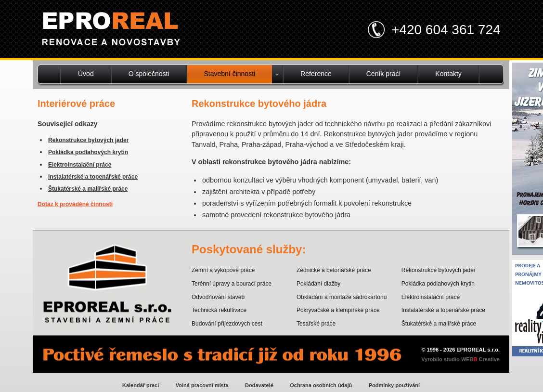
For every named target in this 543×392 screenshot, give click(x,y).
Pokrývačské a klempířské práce (338, 310)
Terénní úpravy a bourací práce (232, 284)
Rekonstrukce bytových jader (88, 140)
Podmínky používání (394, 385)
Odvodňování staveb (218, 297)
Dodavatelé (259, 385)
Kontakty (448, 74)
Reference (316, 74)
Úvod (86, 74)
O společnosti (149, 74)
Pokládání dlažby (318, 284)
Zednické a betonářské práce (334, 270)
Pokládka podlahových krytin (88, 152)
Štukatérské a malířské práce (88, 189)
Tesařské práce (316, 324)
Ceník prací (384, 74)
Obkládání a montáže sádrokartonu (342, 297)
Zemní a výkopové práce (223, 270)
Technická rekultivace (219, 310)
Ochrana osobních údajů (321, 385)
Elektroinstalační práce (80, 165)
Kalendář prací (141, 385)
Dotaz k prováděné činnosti (75, 204)
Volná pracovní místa (202, 385)
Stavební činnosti (230, 74)
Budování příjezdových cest (227, 324)
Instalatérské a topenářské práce (93, 177)
